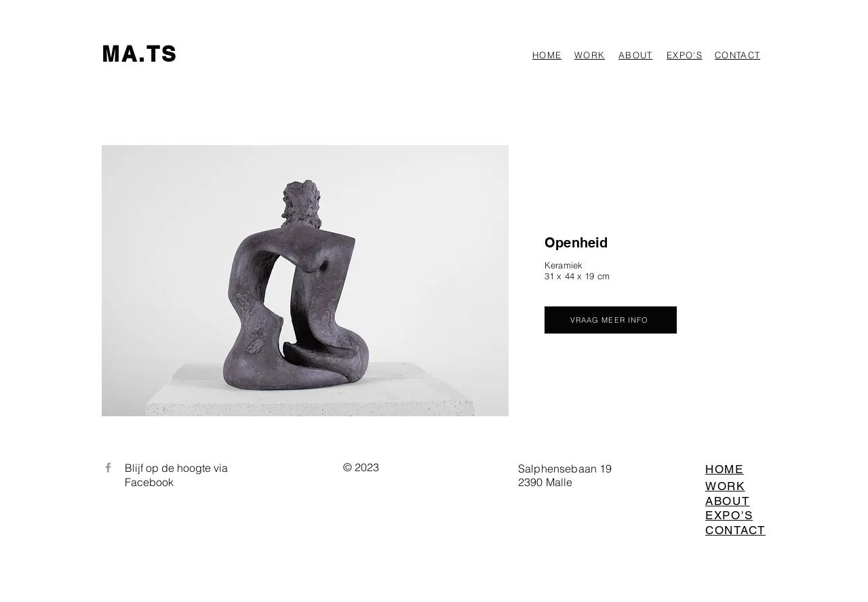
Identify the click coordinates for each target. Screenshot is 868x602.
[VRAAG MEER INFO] (611, 320)
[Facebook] (108, 467)
